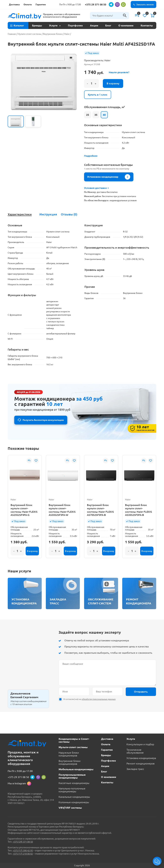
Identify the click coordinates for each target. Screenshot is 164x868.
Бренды (37, 25)
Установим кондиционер (109, 177)
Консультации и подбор (140, 744)
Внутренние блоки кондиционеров (70, 762)
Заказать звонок (145, 4)
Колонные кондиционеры (74, 802)
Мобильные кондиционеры (76, 769)
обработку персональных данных (99, 699)
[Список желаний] (145, 16)
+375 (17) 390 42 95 (23, 850)
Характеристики (20, 214)
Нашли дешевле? (119, 72)
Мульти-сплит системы (29, 34)
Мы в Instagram (17, 783)
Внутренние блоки (53, 34)
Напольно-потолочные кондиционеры (72, 790)
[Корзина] (152, 16)
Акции (94, 25)
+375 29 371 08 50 (96, 4)
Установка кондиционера (141, 758)
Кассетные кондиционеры (74, 783)
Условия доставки (96, 188)
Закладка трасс (135, 769)
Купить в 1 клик (98, 95)
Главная (12, 34)
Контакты (147, 25)
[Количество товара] (92, 83)
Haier (67, 34)
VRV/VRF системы (70, 808)
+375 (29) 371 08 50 (23, 842)
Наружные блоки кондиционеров (69, 754)
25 (88, 115)
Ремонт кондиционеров (141, 763)
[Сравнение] (137, 16)
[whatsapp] (123, 4)
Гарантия (41, 4)
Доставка (14, 4)
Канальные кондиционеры (74, 797)
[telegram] (111, 4)
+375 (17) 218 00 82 (23, 854)
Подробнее (91, 156)
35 (96, 115)
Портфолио (75, 25)
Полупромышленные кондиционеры (72, 776)
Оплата (28, 4)
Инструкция (48, 214)
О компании (126, 25)
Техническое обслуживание (135, 751)
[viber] (117, 4)
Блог (108, 25)
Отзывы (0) (69, 214)
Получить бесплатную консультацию (43, 420)
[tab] (20, 214)
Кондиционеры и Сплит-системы (74, 740)
